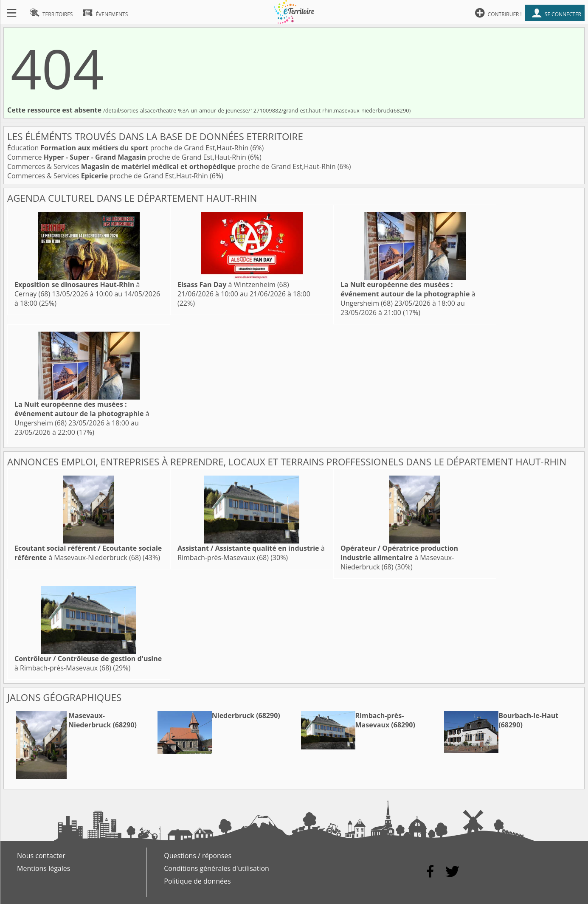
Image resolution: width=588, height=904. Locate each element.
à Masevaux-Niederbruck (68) (88, 553)
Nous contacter (41, 856)
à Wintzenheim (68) (233, 284)
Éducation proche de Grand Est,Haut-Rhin (129, 148)
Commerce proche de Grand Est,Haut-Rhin (128, 157)
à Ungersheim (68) (408, 294)
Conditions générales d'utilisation (217, 868)
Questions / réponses (198, 856)
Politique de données (197, 881)
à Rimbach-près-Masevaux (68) (251, 553)
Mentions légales (44, 868)
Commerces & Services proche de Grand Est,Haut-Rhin (172, 166)
